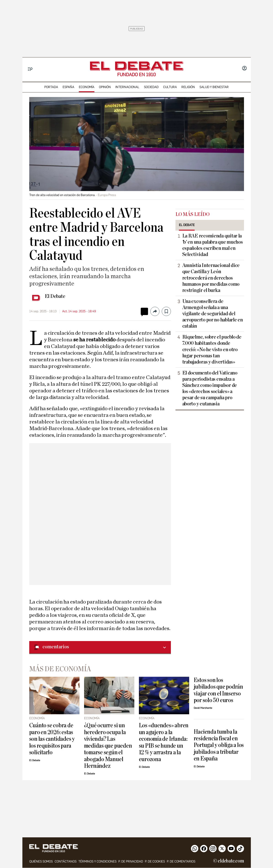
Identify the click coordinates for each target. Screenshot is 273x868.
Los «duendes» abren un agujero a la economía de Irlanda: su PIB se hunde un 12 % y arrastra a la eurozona (164, 742)
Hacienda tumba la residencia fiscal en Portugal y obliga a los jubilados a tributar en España (219, 745)
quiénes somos (41, 862)
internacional (127, 87)
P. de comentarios (181, 862)
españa (68, 87)
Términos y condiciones (97, 862)
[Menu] (30, 69)
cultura (170, 87)
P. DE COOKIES (155, 862)
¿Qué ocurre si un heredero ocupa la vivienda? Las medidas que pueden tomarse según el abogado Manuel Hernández (108, 746)
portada (51, 87)
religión (188, 87)
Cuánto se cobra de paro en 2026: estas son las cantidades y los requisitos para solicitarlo (52, 739)
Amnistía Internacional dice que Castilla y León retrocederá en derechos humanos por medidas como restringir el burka (211, 278)
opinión (105, 87)
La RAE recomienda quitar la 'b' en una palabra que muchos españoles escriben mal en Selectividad (213, 245)
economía (87, 87)
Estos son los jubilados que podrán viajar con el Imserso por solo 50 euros (218, 690)
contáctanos (66, 862)
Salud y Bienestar (214, 87)
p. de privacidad (131, 862)
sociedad (151, 87)
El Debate (55, 296)
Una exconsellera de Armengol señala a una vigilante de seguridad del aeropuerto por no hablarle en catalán (213, 314)
